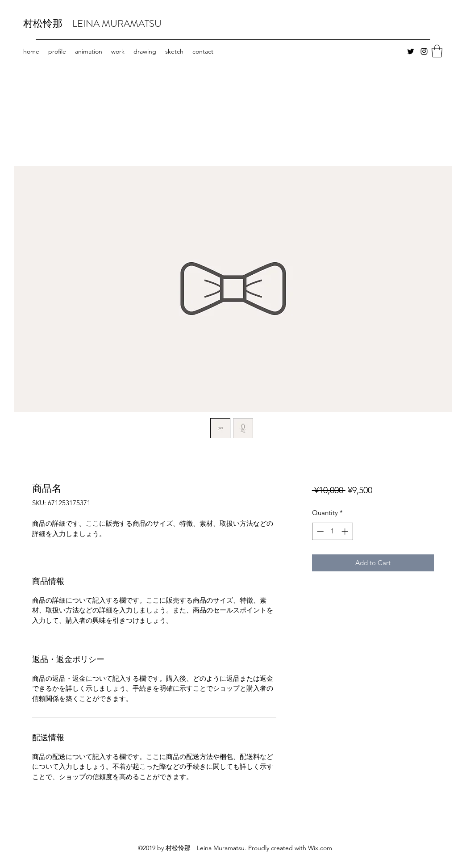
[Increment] (346, 531)
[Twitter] (411, 51)
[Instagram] (424, 51)
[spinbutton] (332, 531)
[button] (437, 51)
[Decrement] (319, 531)
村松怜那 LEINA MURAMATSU (92, 23)
